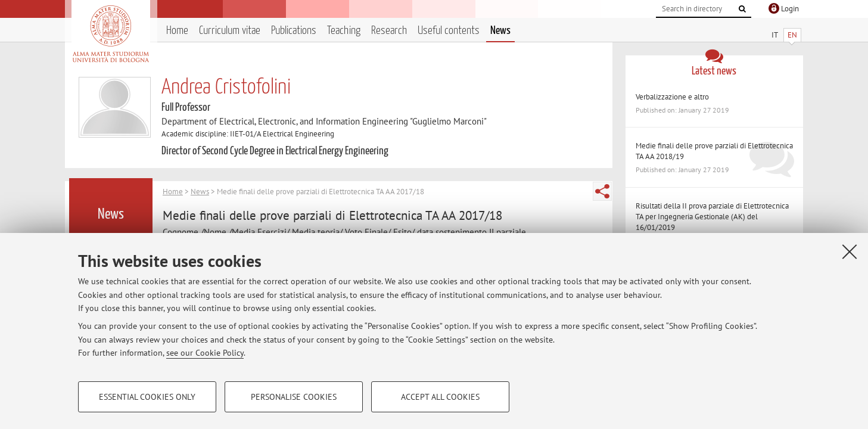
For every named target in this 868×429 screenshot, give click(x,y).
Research (389, 31)
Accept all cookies (440, 397)
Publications (294, 31)
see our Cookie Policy (205, 353)
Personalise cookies (294, 397)
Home (177, 31)
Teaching (344, 31)
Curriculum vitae (230, 31)
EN (792, 35)
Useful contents (449, 31)
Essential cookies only (147, 397)
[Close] (850, 251)
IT (775, 35)
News (500, 31)
